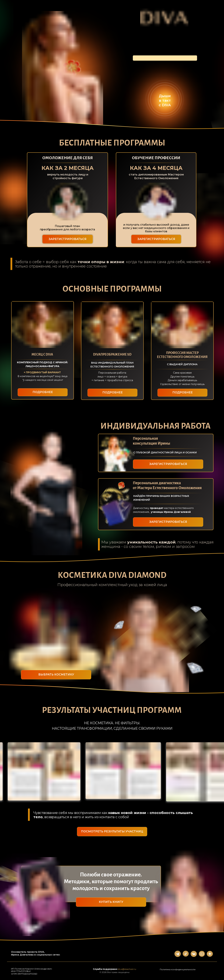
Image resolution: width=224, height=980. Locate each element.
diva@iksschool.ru (127, 969)
